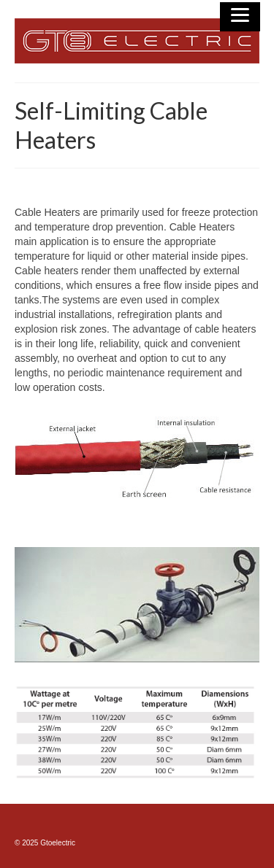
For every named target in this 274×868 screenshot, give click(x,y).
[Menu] (240, 17)
